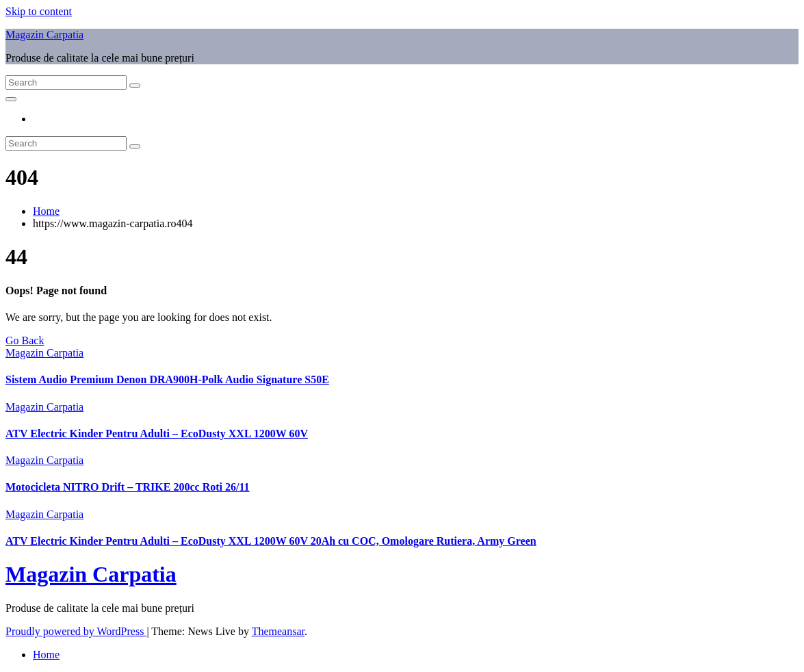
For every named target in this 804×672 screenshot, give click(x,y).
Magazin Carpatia (44, 35)
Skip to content (39, 11)
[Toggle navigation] (11, 99)
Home (46, 211)
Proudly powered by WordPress (76, 631)
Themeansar (278, 631)
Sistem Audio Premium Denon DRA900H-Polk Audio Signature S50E (167, 379)
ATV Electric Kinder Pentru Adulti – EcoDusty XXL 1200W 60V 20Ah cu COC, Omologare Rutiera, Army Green (271, 541)
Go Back (25, 340)
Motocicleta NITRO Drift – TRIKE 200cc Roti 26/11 (128, 487)
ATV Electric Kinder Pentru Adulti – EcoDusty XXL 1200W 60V (157, 434)
